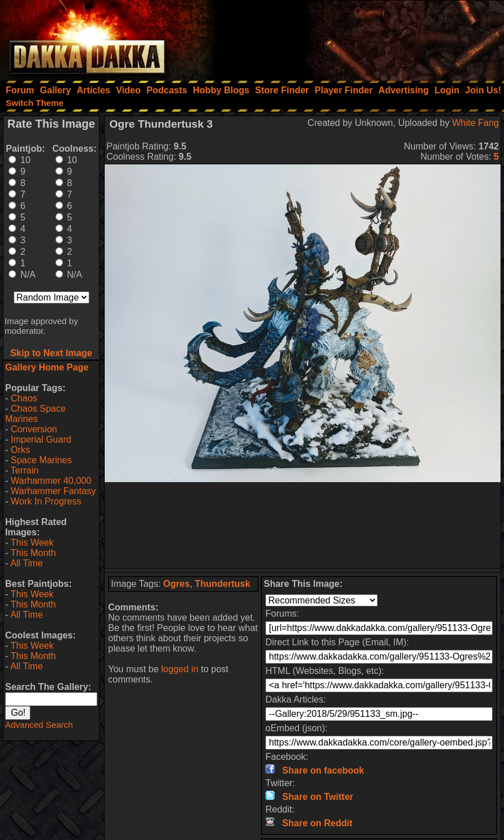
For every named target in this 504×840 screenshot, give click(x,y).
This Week (32, 543)
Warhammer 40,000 (51, 481)
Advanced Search (39, 725)
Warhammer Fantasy (53, 491)
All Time (27, 563)
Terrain (24, 470)
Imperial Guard (41, 439)
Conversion (34, 429)
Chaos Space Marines (35, 414)
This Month (33, 553)
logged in (180, 669)
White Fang (475, 123)
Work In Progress (46, 501)
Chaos (24, 398)
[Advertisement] (350, 37)
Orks (21, 450)
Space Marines (41, 460)
